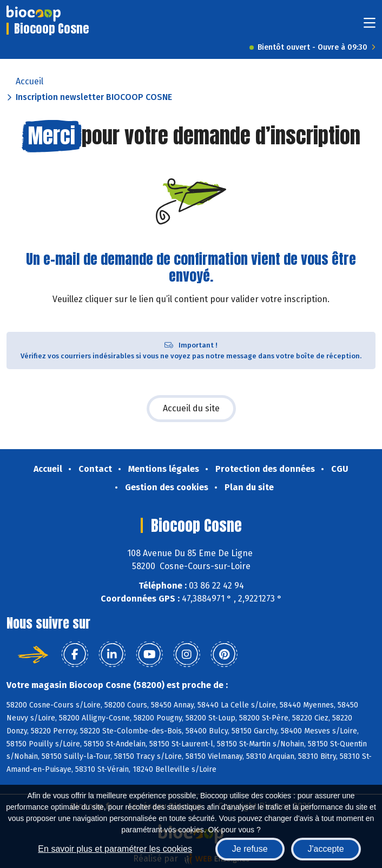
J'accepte (326, 849)
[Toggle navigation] (370, 26)
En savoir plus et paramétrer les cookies (115, 849)
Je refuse (250, 849)
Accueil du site (191, 408)
